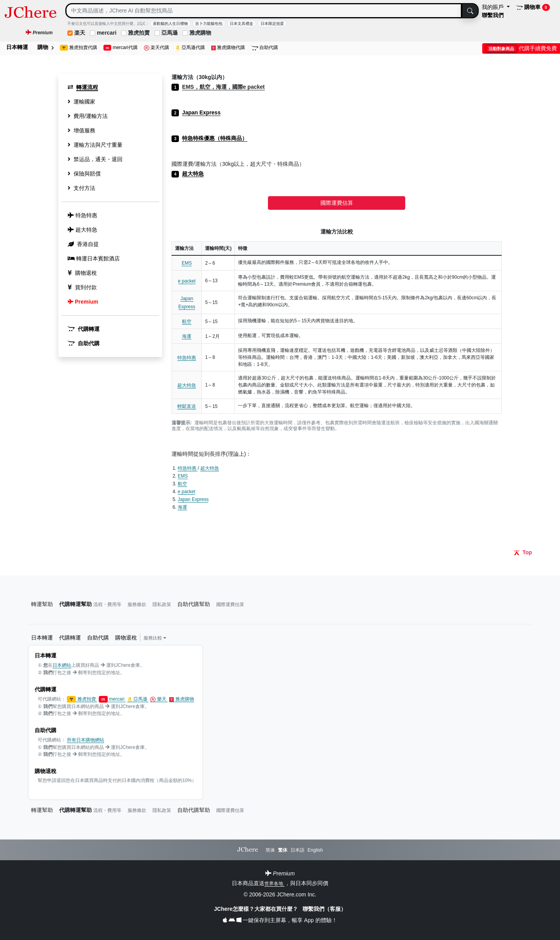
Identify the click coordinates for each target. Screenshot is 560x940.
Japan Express (193, 499)
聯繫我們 (493, 15)
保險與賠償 (84, 174)
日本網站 (62, 665)
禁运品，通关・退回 (95, 159)
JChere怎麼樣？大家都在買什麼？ (256, 909)
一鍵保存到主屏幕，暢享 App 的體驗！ (280, 920)
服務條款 (137, 604)
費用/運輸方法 (88, 116)
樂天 (159, 699)
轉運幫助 (42, 604)
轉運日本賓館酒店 (94, 258)
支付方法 (81, 188)
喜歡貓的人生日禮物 (170, 24)
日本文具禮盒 (241, 24)
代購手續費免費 (521, 48)
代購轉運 (84, 329)
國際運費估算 (337, 203)
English (315, 850)
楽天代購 (157, 48)
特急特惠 (187, 358)
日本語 (297, 850)
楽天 (80, 33)
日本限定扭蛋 (272, 24)
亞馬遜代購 (190, 48)
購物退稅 (82, 273)
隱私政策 (162, 604)
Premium (83, 302)
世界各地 (274, 884)
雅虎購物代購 (228, 48)
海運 (187, 336)
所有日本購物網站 (86, 740)
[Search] (264, 11)
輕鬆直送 (187, 406)
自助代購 (265, 48)
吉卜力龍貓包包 (209, 24)
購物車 (533, 7)
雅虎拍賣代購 (79, 48)
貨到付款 (82, 287)
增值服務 (81, 130)
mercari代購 (121, 48)
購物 (45, 47)
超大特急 (187, 385)
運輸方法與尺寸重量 (95, 145)
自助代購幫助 (194, 604)
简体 (270, 850)
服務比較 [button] (155, 638)
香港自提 (83, 244)
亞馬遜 (170, 33)
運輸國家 (81, 102)
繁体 (283, 850)
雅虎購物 (200, 33)
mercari (107, 33)
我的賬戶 (493, 7)
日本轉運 (17, 47)
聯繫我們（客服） (324, 909)
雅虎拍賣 (139, 33)
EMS (187, 263)
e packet (187, 281)
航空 (187, 322)
